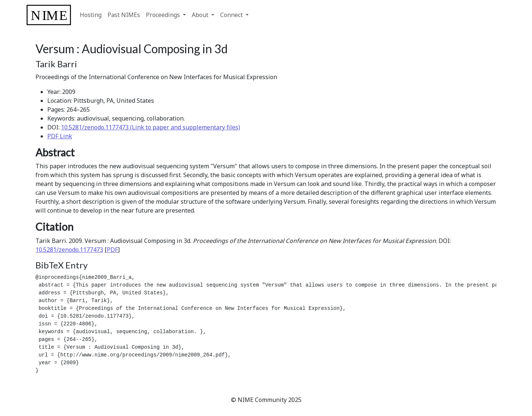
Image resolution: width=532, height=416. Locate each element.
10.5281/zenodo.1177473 (69, 250)
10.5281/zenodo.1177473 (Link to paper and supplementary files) (151, 127)
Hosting (91, 15)
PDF (112, 250)
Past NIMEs (124, 15)
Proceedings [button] (164, 15)
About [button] (201, 15)
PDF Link (60, 136)
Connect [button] (232, 15)
